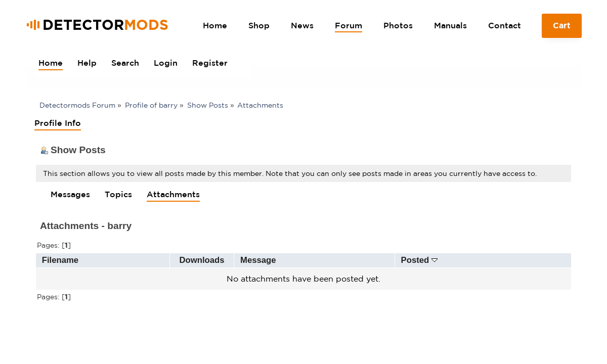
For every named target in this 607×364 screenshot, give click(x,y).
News (302, 25)
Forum (349, 25)
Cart (562, 29)
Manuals (450, 25)
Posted (419, 260)
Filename (60, 260)
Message (258, 260)
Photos (398, 25)
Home (215, 25)
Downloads (202, 260)
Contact (505, 25)
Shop (259, 25)
